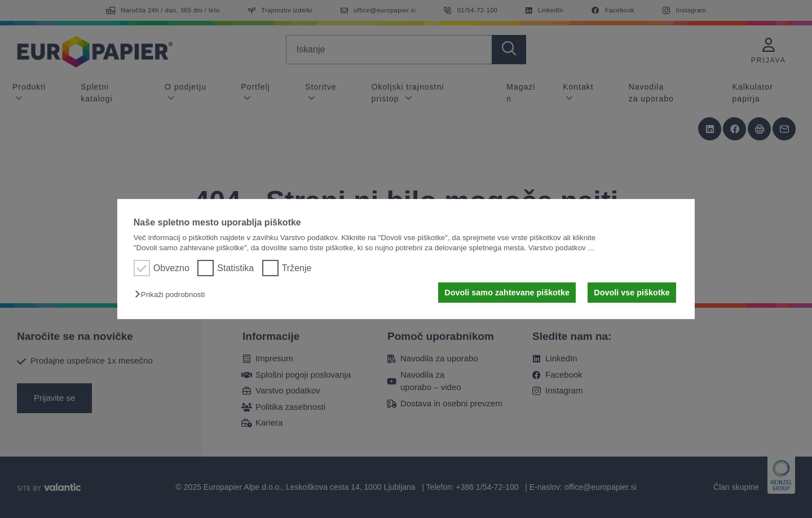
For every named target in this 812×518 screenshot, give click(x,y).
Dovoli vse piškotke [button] (632, 293)
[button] (173, 295)
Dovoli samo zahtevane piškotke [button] (507, 293)
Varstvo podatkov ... (561, 248)
